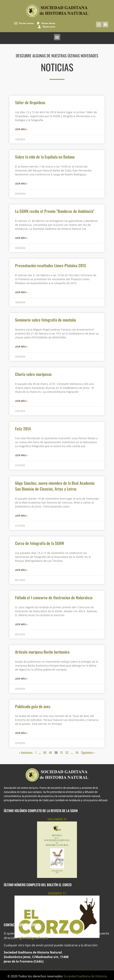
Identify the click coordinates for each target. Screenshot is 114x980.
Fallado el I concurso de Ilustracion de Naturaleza (54, 597)
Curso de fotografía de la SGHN (40, 543)
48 (45, 752)
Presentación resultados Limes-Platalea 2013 (51, 265)
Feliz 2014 (23, 429)
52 (67, 752)
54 (77, 752)
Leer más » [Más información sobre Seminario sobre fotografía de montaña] (21, 347)
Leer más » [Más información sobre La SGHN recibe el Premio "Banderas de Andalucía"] (21, 238)
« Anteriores (26, 752)
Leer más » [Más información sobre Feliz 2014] (21, 455)
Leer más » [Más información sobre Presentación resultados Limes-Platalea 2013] (21, 292)
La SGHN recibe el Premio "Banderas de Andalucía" (55, 211)
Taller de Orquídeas (30, 102)
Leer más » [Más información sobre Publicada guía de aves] (21, 733)
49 (50, 752)
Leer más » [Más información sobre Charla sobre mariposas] (21, 401)
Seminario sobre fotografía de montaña (45, 320)
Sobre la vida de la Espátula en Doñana (45, 157)
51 (62, 752)
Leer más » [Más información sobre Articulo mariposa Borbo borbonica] (21, 679)
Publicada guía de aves (33, 706)
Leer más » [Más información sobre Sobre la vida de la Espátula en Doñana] (21, 184)
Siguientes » (88, 752)
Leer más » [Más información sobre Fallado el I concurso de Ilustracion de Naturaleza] (21, 624)
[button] (57, 37)
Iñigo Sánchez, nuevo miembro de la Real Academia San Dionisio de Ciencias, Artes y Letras (55, 486)
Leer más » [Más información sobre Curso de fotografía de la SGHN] (21, 570)
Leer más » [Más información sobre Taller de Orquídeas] (21, 129)
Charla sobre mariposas (33, 374)
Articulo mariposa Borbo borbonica (42, 652)
